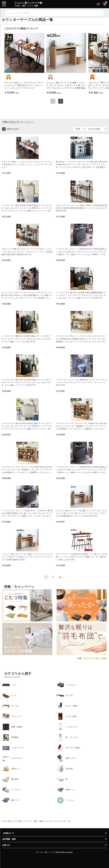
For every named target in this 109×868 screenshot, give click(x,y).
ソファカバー (66, 685)
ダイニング (11, 716)
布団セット (11, 769)
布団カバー (66, 790)
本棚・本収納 (12, 727)
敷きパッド (11, 800)
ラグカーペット (13, 748)
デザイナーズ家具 (68, 748)
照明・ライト (66, 758)
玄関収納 (10, 737)
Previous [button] (53, 101)
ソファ (9, 685)
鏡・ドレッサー (67, 737)
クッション (66, 800)
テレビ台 (65, 695)
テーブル (10, 706)
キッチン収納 (66, 716)
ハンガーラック (67, 727)
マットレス (11, 790)
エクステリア (12, 758)
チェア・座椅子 (67, 706)
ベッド (9, 695)
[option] (24, 64)
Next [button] (61, 101)
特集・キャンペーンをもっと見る (92, 658)
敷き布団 (10, 779)
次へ (61, 577)
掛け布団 (65, 769)
